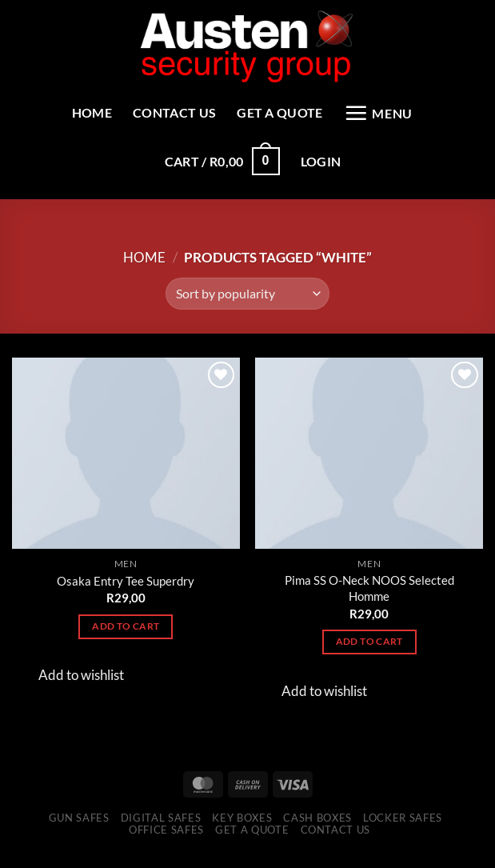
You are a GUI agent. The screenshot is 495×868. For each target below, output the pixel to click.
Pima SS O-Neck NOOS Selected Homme (369, 600)
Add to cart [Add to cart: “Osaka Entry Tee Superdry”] (126, 637)
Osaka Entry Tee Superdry (126, 592)
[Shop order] (247, 306)
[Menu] (396, 116)
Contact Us (164, 115)
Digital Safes (161, 829)
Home (72, 115)
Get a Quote (284, 115)
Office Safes (166, 842)
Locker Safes (403, 829)
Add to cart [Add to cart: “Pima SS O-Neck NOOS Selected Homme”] (369, 653)
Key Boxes (242, 829)
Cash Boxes (317, 829)
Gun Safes (79, 829)
